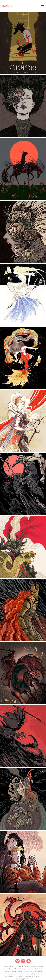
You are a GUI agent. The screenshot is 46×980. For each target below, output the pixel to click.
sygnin (7, 6)
